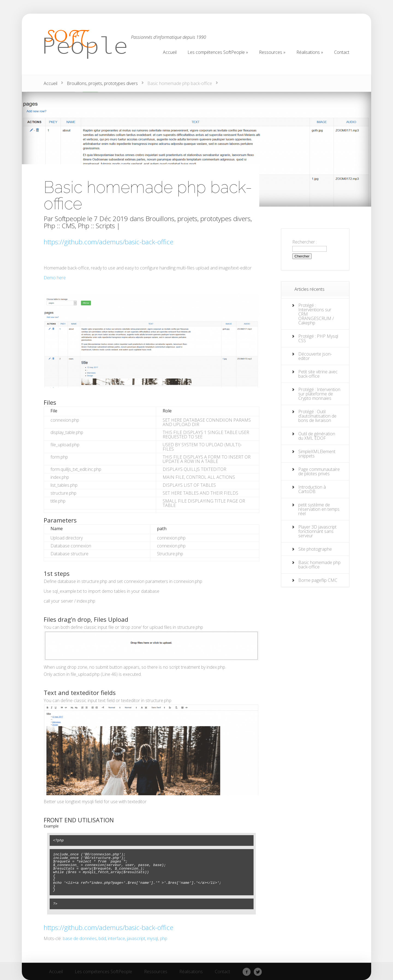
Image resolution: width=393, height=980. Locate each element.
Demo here (55, 278)
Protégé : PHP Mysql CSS (318, 338)
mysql (153, 938)
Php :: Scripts (96, 226)
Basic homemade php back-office (319, 565)
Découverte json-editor (315, 356)
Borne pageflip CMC (318, 580)
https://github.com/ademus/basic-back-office (108, 242)
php (164, 938)
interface (116, 938)
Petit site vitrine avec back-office (318, 374)
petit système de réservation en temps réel (319, 509)
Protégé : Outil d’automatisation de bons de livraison (317, 416)
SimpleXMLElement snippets (317, 454)
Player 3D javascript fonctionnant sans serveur (317, 531)
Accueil (50, 83)
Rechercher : (305, 242)
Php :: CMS (59, 226)
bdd (102, 938)
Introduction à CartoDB (312, 489)
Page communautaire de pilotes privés (319, 471)
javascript (136, 938)
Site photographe (315, 549)
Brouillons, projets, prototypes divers (102, 83)
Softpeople (70, 218)
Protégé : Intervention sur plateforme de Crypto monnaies (319, 394)
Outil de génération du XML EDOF (317, 436)
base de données (80, 938)
